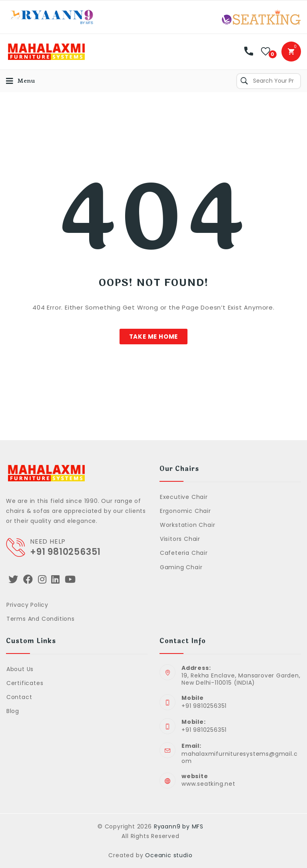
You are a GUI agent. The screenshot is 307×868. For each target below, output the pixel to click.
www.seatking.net (208, 784)
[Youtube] (70, 579)
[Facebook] (28, 579)
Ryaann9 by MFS (179, 826)
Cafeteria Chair (184, 553)
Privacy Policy (27, 605)
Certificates (25, 683)
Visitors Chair (180, 539)
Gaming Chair (181, 567)
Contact (19, 697)
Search (244, 81)
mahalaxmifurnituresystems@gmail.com (239, 757)
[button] (154, 337)
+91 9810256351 (65, 552)
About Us (20, 669)
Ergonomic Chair (185, 511)
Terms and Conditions (41, 619)
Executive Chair (184, 497)
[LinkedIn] (56, 579)
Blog (13, 711)
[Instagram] (42, 579)
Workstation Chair (188, 525)
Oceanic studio (169, 855)
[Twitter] (13, 579)
